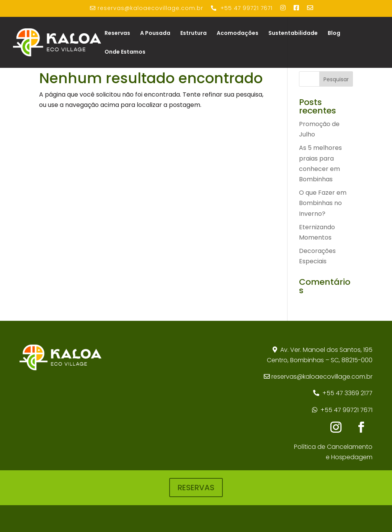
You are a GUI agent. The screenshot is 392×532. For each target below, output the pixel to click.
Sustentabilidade (293, 34)
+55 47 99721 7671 (346, 410)
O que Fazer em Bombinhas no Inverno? (323, 203)
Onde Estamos (125, 52)
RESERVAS (196, 488)
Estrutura (194, 34)
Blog (334, 34)
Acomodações (238, 34)
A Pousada (155, 34)
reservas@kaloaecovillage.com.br (322, 377)
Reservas (117, 34)
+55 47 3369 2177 (347, 393)
